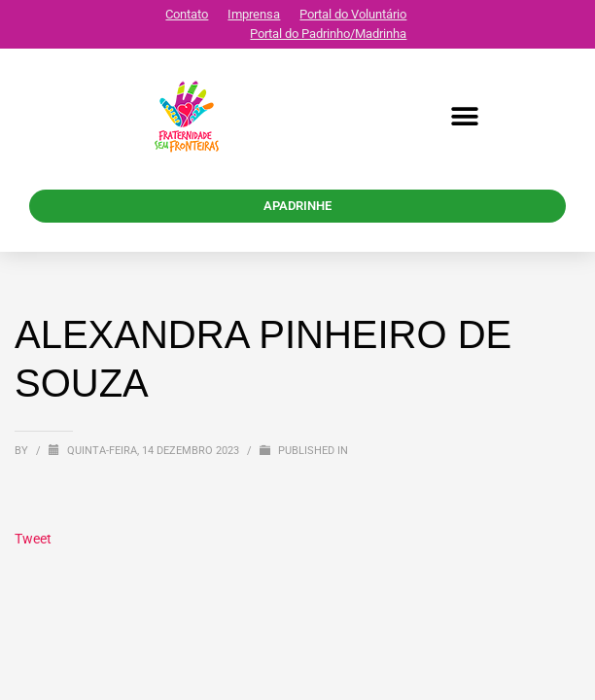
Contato (187, 14)
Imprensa (254, 14)
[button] (464, 117)
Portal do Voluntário (353, 14)
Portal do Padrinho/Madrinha (328, 34)
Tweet (33, 539)
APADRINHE (297, 206)
